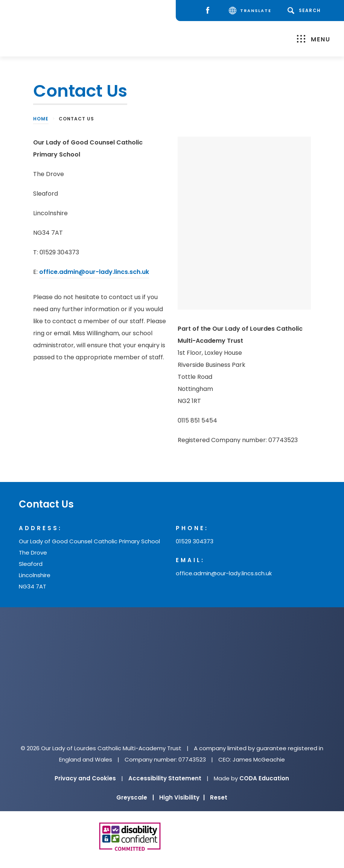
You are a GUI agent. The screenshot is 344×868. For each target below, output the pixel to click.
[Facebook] (209, 11)
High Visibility (182, 797)
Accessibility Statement (165, 778)
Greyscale (135, 797)
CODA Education (264, 778)
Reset (219, 797)
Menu (314, 39)
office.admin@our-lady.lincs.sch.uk (94, 272)
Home (41, 119)
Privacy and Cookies (85, 778)
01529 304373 (195, 541)
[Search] (305, 11)
